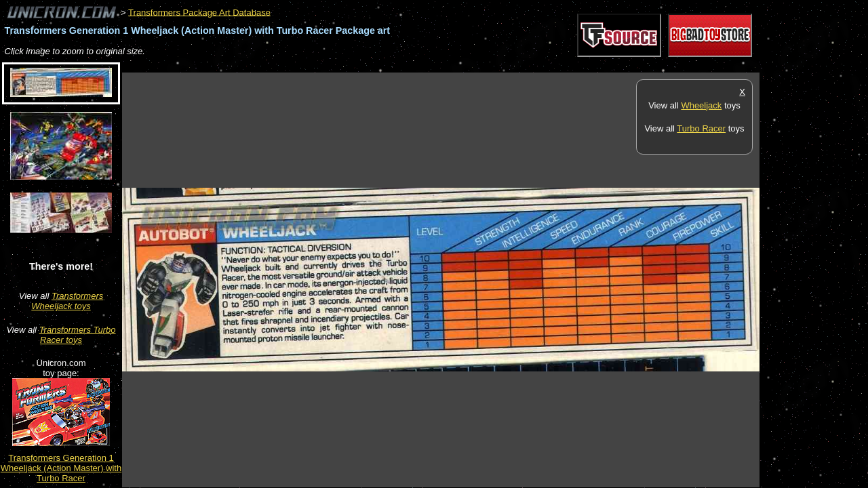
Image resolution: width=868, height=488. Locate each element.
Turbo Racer (701, 128)
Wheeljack (701, 105)
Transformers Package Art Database (199, 12)
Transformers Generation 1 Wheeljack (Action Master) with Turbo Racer (61, 468)
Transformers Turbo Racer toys (78, 335)
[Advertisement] (369, 65)
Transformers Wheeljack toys (67, 301)
